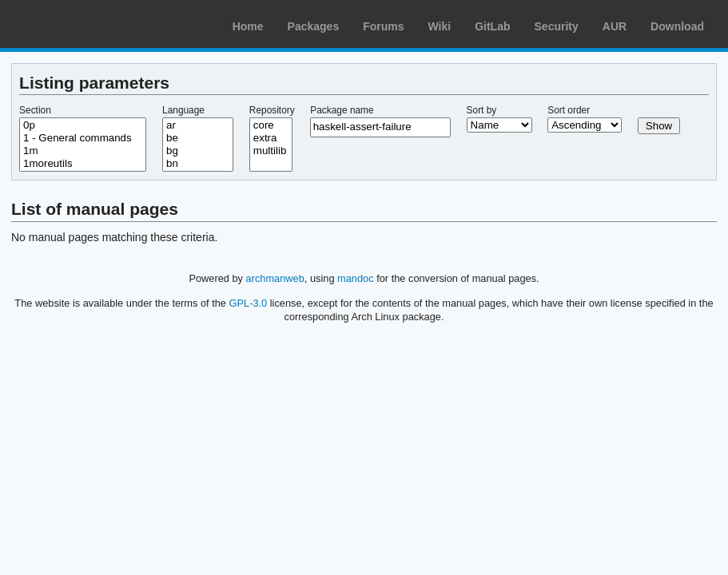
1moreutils (83, 164)
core (271, 125)
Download (677, 26)
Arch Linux (88, 24)
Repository (272, 110)
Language (183, 110)
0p (83, 125)
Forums (383, 26)
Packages (314, 26)
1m (83, 151)
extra (271, 138)
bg (198, 151)
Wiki (440, 26)
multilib (271, 151)
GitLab (492, 26)
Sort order (569, 110)
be (198, 138)
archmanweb (275, 278)
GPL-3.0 (249, 303)
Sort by (482, 110)
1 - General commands (83, 138)
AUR (615, 26)
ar (198, 125)
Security (557, 26)
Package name (342, 110)
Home (248, 26)
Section (35, 110)
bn (198, 164)
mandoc (356, 278)
